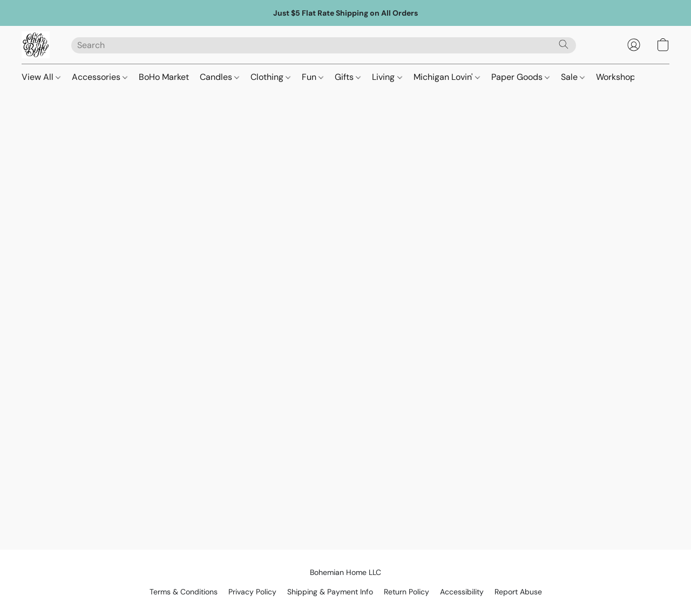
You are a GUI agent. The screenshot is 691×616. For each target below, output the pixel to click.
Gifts (348, 77)
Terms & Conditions (184, 592)
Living (387, 77)
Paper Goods (520, 77)
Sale (573, 77)
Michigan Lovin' (447, 77)
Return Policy (407, 592)
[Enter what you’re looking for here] (324, 45)
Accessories (100, 77)
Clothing (270, 77)
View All (41, 77)
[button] (36, 45)
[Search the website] (564, 44)
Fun (313, 77)
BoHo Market (164, 77)
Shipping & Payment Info (330, 592)
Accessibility (462, 592)
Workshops (618, 77)
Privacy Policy (252, 592)
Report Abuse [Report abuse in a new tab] (518, 592)
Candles (219, 77)
